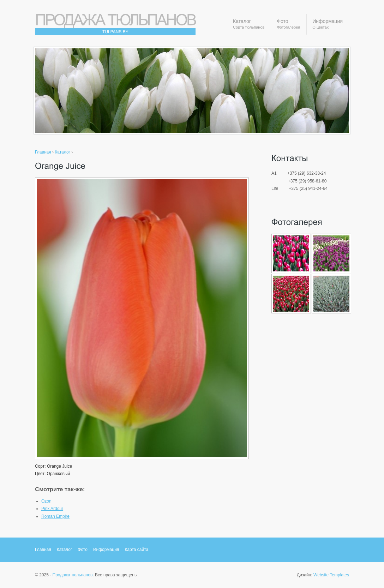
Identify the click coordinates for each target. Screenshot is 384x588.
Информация (328, 24)
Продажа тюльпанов (73, 575)
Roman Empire (55, 516)
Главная (43, 152)
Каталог (249, 24)
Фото (288, 24)
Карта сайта (136, 550)
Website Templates (331, 575)
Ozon (46, 501)
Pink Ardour (52, 509)
